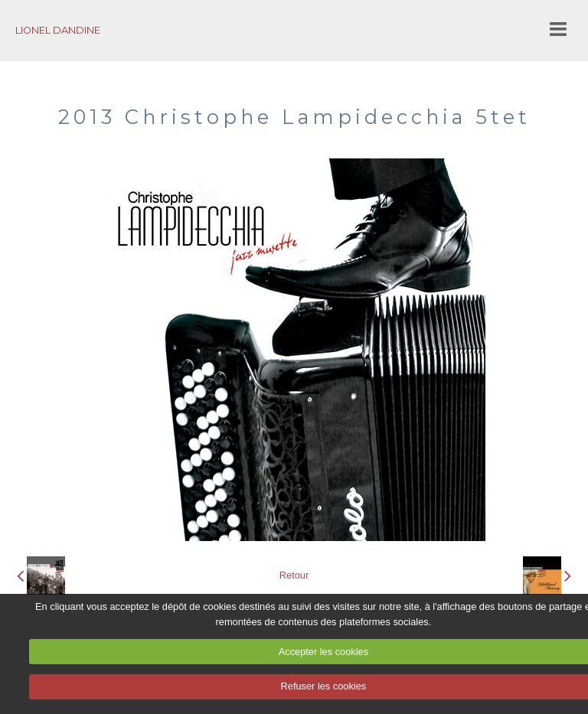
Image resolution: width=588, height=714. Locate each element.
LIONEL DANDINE (58, 30)
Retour (294, 575)
